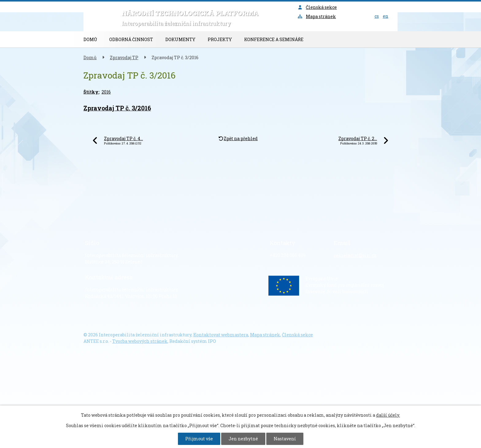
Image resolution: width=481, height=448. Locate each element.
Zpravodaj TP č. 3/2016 (117, 108)
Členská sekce (317, 7)
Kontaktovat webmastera (221, 335)
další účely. (388, 415)
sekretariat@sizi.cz (355, 255)
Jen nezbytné (243, 439)
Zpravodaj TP (124, 57)
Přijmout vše (199, 439)
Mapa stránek (317, 16)
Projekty (220, 39)
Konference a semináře (274, 39)
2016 (106, 92)
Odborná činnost (131, 39)
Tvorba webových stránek (140, 341)
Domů (90, 39)
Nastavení (285, 439)
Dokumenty (180, 39)
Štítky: (91, 92)
